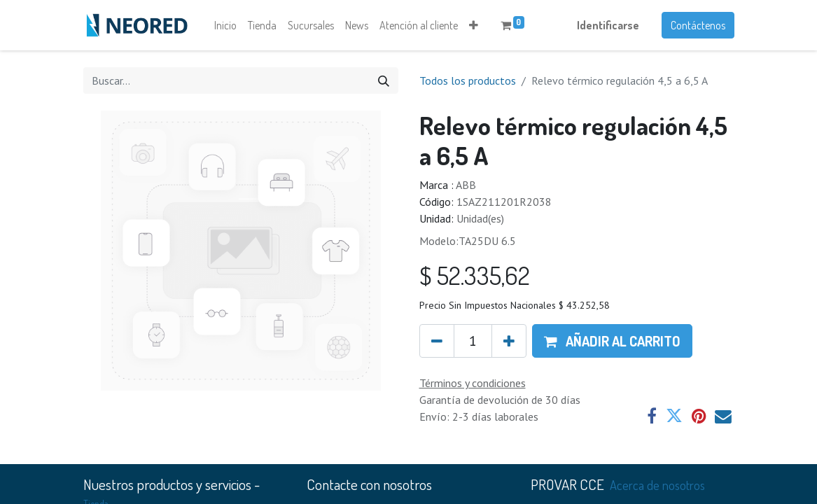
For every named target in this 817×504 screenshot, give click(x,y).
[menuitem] (225, 25)
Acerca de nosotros (657, 485)
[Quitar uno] (437, 341)
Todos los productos (468, 80)
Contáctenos (698, 25)
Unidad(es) (480, 218)
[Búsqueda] (384, 80)
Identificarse (608, 25)
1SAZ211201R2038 (504, 202)
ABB (466, 185)
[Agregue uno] (509, 341)
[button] (474, 25)
